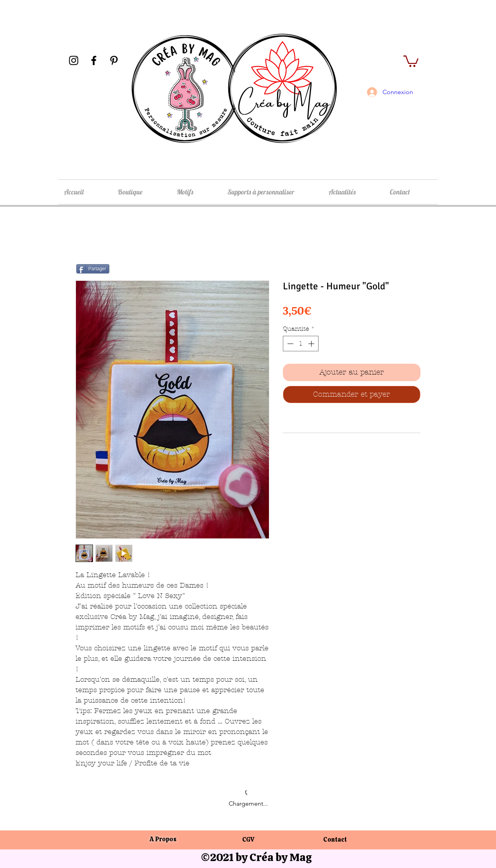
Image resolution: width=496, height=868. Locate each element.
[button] (411, 61)
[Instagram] (74, 60)
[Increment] (312, 344)
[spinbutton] (301, 344)
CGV (248, 840)
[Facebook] (94, 60)
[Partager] (93, 269)
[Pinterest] (114, 60)
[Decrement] (289, 344)
